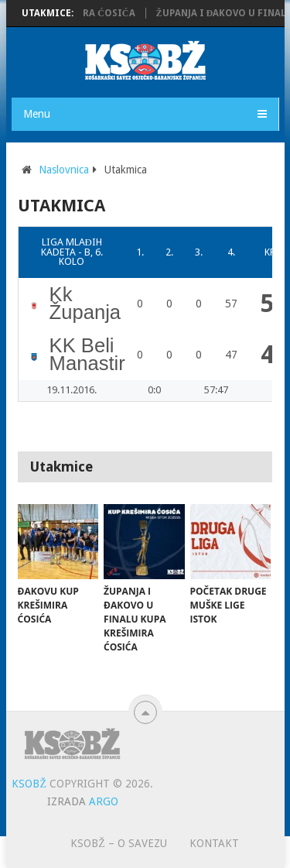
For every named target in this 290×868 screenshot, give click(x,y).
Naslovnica (64, 170)
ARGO (104, 801)
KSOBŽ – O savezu (119, 843)
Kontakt (214, 843)
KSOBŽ (29, 784)
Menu (37, 114)
